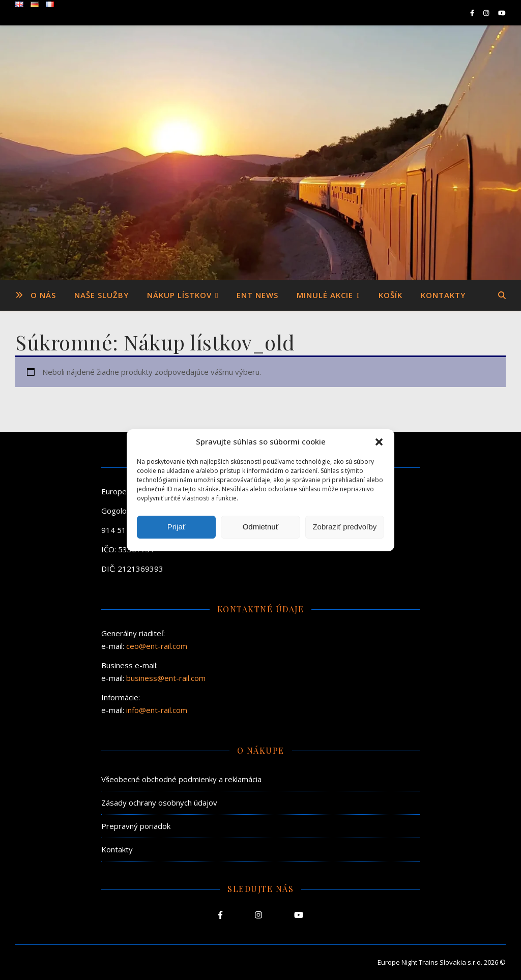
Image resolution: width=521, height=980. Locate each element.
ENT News (257, 295)
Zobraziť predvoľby (344, 527)
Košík (390, 295)
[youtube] (502, 13)
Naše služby (102, 295)
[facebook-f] (473, 13)
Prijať (177, 527)
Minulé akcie (325, 295)
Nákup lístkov (179, 295)
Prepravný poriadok (136, 826)
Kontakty (443, 295)
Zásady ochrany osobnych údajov (159, 803)
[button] (379, 442)
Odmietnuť (261, 527)
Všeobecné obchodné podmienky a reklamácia (181, 779)
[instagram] (487, 13)
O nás (43, 295)
